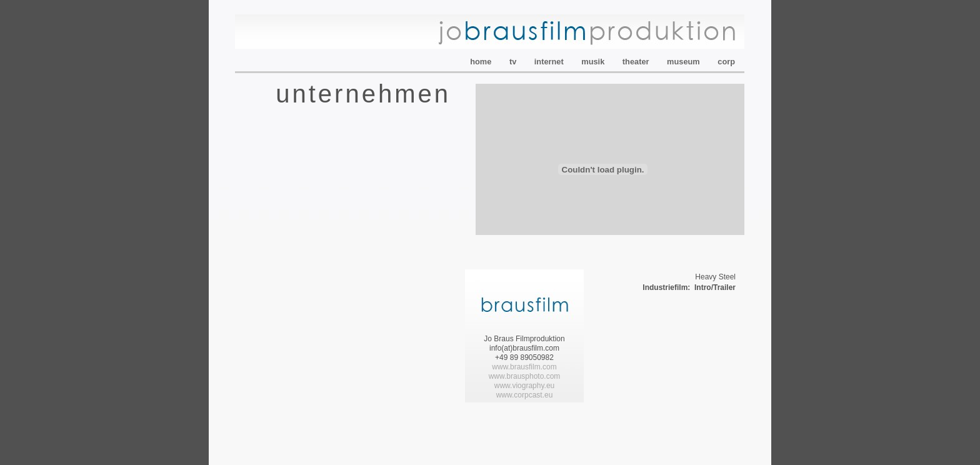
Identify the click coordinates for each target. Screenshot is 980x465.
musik (594, 62)
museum (684, 62)
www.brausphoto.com (525, 376)
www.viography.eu (525, 386)
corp (726, 62)
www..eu (525, 395)
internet (550, 62)
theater (637, 62)
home (482, 62)
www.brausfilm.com (524, 367)
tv (514, 62)
